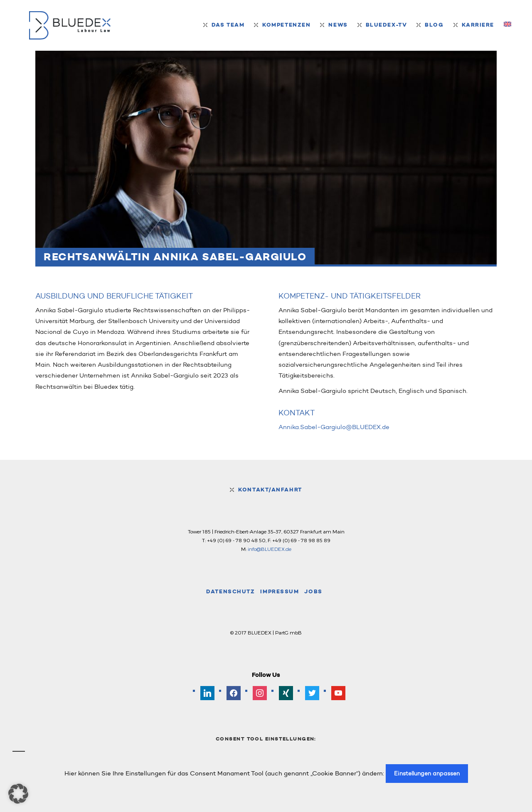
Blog (434, 25)
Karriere (478, 25)
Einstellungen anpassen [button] (427, 774)
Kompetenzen (286, 25)
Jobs (313, 591)
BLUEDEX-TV (387, 25)
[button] (18, 794)
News (338, 25)
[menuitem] (507, 25)
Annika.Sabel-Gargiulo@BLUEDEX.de (334, 427)
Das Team (228, 25)
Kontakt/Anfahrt (270, 490)
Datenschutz (230, 591)
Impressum (280, 591)
